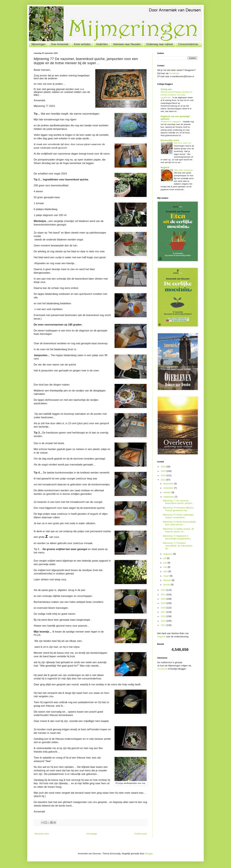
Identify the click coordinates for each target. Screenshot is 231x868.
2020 (164, 599)
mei (165, 567)
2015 (164, 621)
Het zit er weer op (183, 143)
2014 (164, 625)
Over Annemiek (60, 44)
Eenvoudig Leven (170, 140)
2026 (164, 467)
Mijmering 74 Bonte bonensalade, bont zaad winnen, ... (180, 523)
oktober (167, 492)
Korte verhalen (82, 44)
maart (167, 576)
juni (165, 563)
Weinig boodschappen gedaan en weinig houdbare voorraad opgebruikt (176, 95)
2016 (164, 616)
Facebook (174, 73)
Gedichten (102, 44)
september (169, 497)
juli (165, 558)
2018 (164, 608)
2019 (164, 603)
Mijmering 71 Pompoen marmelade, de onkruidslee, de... (178, 546)
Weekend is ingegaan (171, 122)
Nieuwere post (42, 834)
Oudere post (141, 834)
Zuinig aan (166, 89)
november (169, 488)
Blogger (149, 854)
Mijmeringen (38, 44)
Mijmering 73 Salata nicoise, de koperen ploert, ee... (178, 530)
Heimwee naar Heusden (127, 44)
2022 (164, 590)
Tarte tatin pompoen (184, 170)
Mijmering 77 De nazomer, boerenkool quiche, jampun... (178, 502)
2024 (164, 475)
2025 (164, 471)
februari (167, 580)
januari (167, 585)
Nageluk (165, 167)
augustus (168, 554)
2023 (164, 480)
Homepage (92, 834)
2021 (164, 595)
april (166, 571)
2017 (164, 612)
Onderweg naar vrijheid (159, 44)
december (169, 484)
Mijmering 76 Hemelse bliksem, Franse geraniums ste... (178, 509)
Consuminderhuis (188, 44)
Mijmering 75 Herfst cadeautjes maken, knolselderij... (178, 516)
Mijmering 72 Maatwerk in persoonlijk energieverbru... (178, 537)
